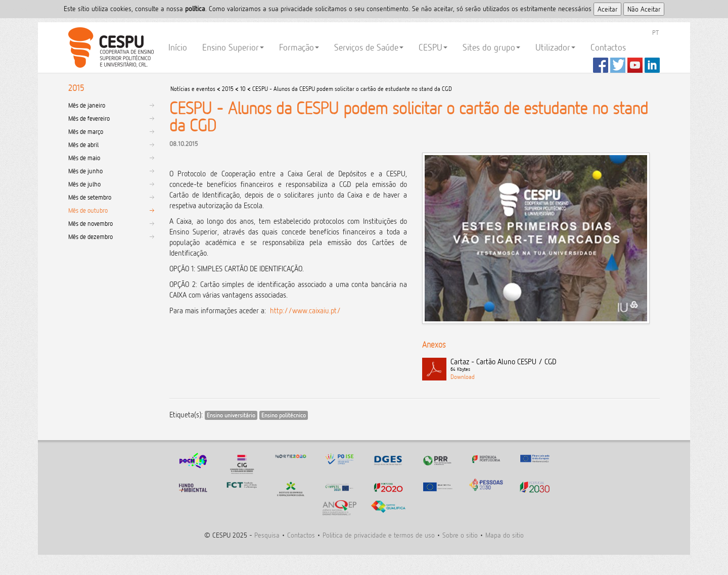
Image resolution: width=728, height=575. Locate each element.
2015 (228, 89)
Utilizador (555, 47)
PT (655, 32)
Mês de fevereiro (89, 118)
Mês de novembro (90, 223)
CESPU (109, 47)
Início (178, 47)
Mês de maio (84, 158)
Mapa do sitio (505, 535)
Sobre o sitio (460, 535)
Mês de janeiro (87, 105)
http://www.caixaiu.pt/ (305, 310)
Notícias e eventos (193, 89)
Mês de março (86, 131)
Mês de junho (85, 171)
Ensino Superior (233, 47)
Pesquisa (267, 535)
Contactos (608, 47)
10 (243, 89)
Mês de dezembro (90, 236)
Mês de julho (84, 184)
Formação (299, 47)
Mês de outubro (88, 210)
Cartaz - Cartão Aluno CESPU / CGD (555, 365)
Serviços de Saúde (369, 47)
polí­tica (195, 8)
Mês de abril (83, 145)
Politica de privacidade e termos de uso (379, 535)
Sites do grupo (491, 47)
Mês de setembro (90, 197)
